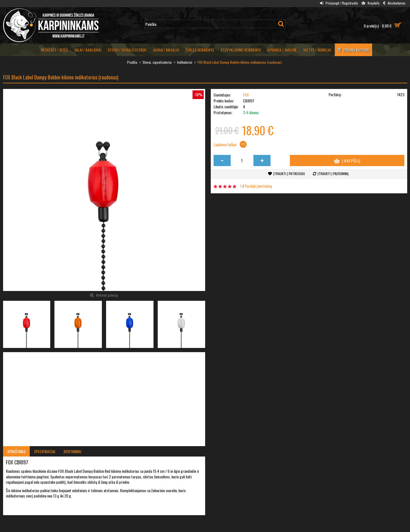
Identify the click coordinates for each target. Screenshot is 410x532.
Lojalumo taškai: (225, 145)
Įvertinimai (72, 451)
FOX (246, 95)
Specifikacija (45, 451)
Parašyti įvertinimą (258, 186)
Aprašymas (16, 451)
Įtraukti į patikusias (289, 174)
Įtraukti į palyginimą (333, 174)
